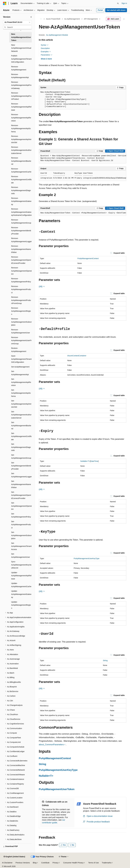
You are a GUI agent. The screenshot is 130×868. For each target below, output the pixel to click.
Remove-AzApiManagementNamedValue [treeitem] (21, 249)
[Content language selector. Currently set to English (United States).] (14, 857)
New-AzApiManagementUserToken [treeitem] (21, 37)
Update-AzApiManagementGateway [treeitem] (21, 594)
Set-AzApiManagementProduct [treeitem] (21, 525)
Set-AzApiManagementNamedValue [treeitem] (21, 484)
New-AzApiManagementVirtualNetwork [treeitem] (21, 48)
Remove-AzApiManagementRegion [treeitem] (21, 311)
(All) (42, 287)
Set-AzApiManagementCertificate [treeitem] (21, 436)
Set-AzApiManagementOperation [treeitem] (21, 506)
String (105, 660)
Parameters (47, 55)
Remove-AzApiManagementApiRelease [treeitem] (21, 107)
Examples (46, 52)
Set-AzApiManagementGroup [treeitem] (21, 457)
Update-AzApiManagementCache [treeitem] (21, 585)
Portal (100, 10)
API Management (91, 19)
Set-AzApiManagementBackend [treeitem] (21, 426)
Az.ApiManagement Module (57, 35)
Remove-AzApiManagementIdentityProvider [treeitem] (21, 231)
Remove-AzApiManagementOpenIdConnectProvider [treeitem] (21, 260)
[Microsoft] (5, 3)
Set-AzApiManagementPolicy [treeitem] (21, 515)
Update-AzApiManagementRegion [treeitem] (21, 605)
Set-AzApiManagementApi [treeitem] (20, 373)
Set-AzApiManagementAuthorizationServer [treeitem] (21, 415)
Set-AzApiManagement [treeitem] (20, 367)
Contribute (45, 863)
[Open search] (118, 3)
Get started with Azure (116, 10)
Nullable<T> (85, 461)
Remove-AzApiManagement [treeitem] (19, 68)
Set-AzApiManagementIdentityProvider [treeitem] (21, 466)
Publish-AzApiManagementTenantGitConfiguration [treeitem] (21, 59)
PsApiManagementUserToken (57, 789)
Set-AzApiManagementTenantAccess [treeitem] (21, 546)
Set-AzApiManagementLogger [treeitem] (21, 475)
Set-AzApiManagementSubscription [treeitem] (21, 535)
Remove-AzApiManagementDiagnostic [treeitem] (21, 190)
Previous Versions (23, 863)
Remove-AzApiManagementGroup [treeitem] (21, 221)
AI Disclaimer (7, 863)
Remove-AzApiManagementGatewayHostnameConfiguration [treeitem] (21, 212)
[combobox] (17, 22)
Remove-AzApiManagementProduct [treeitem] (21, 289)
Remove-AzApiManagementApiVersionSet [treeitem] (21, 139)
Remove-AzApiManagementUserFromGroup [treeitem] (21, 340)
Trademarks (107, 863)
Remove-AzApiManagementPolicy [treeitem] (21, 280)
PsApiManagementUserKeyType (86, 558)
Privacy (55, 863)
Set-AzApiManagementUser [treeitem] (21, 556)
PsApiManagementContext (88, 258)
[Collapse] (31, 17)
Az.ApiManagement (72, 19)
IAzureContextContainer (77, 356)
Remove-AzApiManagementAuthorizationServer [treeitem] (21, 150)
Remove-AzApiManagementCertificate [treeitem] (21, 180)
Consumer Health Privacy (73, 863)
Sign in (124, 3)
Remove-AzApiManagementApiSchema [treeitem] (21, 129)
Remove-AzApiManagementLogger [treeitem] (21, 240)
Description (45, 48)
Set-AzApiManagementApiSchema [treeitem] (21, 393)
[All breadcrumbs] (41, 19)
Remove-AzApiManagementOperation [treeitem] (21, 271)
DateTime (94, 461)
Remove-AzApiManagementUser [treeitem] (21, 331)
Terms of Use (93, 863)
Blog (35, 863)
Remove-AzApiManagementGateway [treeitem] (21, 201)
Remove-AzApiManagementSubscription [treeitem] (21, 322)
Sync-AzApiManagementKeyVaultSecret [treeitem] (21, 565)
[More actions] (124, 19)
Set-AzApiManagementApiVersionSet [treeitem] (21, 404)
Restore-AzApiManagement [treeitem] (19, 350)
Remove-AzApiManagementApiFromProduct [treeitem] (21, 96)
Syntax (45, 45)
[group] (83, 158)
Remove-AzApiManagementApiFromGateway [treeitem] (21, 85)
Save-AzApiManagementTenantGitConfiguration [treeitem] (21, 359)
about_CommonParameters (51, 745)
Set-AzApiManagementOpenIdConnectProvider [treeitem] (21, 495)
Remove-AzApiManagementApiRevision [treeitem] (21, 118)
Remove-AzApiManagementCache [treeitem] (21, 170)
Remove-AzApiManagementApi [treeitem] (20, 76)
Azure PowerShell (53, 19)
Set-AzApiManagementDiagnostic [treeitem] (21, 447)
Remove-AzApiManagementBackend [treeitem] (21, 161)
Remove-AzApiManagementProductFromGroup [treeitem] (21, 300)
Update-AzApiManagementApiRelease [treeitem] (21, 576)
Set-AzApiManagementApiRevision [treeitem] (21, 382)
